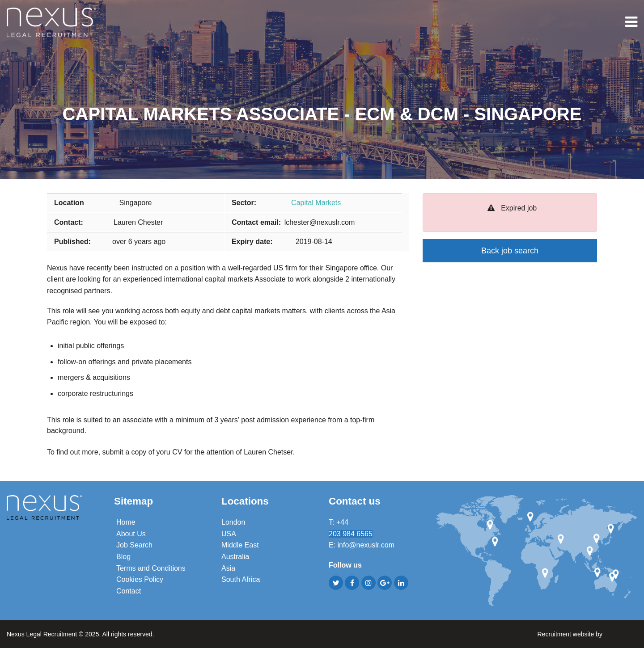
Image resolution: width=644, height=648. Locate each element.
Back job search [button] (510, 251)
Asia (228, 568)
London (233, 522)
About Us (131, 534)
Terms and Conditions (151, 568)
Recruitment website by (587, 633)
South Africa (241, 579)
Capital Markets (316, 203)
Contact (129, 591)
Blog (123, 557)
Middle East (240, 545)
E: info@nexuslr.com (362, 545)
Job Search (134, 545)
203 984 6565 (351, 534)
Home (126, 522)
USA (229, 534)
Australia (235, 557)
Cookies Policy (140, 579)
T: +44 (339, 522)
